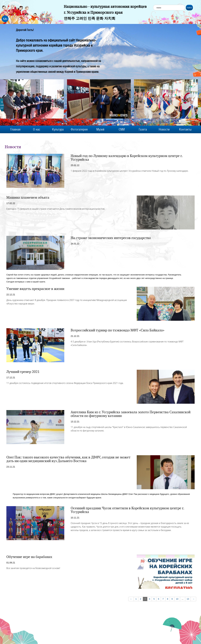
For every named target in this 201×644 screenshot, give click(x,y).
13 (188, 599)
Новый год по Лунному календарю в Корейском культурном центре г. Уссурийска (127, 158)
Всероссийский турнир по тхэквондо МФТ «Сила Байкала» (117, 330)
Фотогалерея (79, 129)
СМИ (122, 129)
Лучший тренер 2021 (23, 372)
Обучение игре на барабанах (29, 557)
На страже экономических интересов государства (111, 238)
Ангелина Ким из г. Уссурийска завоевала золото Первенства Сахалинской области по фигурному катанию (131, 414)
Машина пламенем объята (28, 197)
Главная (15, 129)
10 (177, 599)
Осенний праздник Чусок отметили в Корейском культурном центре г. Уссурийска (127, 510)
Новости (164, 129)
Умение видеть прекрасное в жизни (35, 289)
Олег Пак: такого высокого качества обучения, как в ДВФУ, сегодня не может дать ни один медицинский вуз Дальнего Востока (68, 459)
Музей (100, 129)
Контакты (185, 129)
